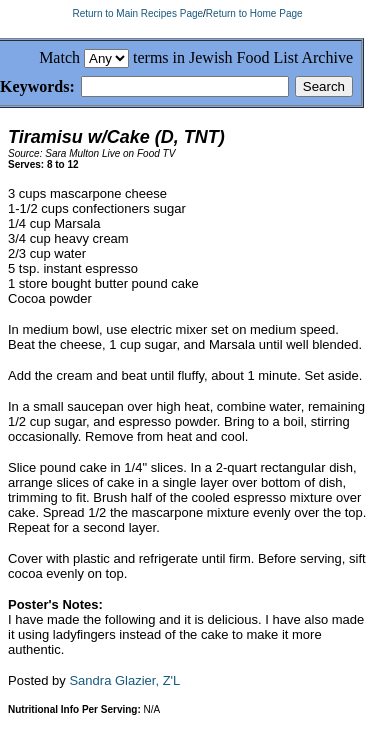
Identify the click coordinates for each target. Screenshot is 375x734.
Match (59, 57)
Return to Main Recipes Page (137, 13)
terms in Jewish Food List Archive (243, 57)
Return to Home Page (254, 13)
